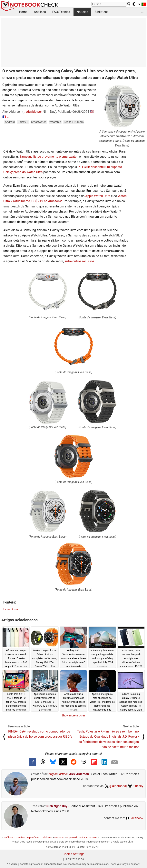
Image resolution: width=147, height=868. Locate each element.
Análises (40, 12)
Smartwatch (39, 122)
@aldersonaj (116, 786)
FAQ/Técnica (61, 12)
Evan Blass (11, 609)
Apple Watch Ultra (98, 196)
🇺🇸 (92, 112)
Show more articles (73, 715)
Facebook (135, 818)
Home (23, 12)
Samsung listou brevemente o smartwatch (49, 157)
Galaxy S (23, 122)
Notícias (82, 12)
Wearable (55, 122)
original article (58, 774)
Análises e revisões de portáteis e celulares (28, 838)
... (142, 12)
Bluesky (136, 786)
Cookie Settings (73, 854)
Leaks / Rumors (74, 122)
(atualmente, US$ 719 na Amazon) (37, 201)
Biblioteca (102, 12)
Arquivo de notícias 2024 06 (82, 838)
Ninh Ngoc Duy (57, 806)
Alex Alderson (79, 774)
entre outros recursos (79, 261)
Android (10, 122)
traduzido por (33, 112)
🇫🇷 (4, 117)
